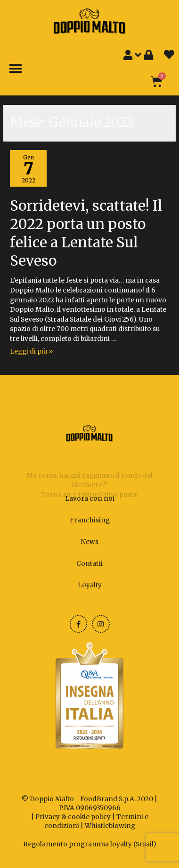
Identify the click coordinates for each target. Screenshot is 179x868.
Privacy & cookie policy (73, 817)
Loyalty (90, 585)
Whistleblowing (110, 826)
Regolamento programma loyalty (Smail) (90, 844)
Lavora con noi (90, 499)
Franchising (90, 520)
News (89, 542)
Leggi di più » (31, 351)
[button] (15, 69)
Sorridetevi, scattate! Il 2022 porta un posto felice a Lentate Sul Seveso (86, 233)
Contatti (89, 564)
